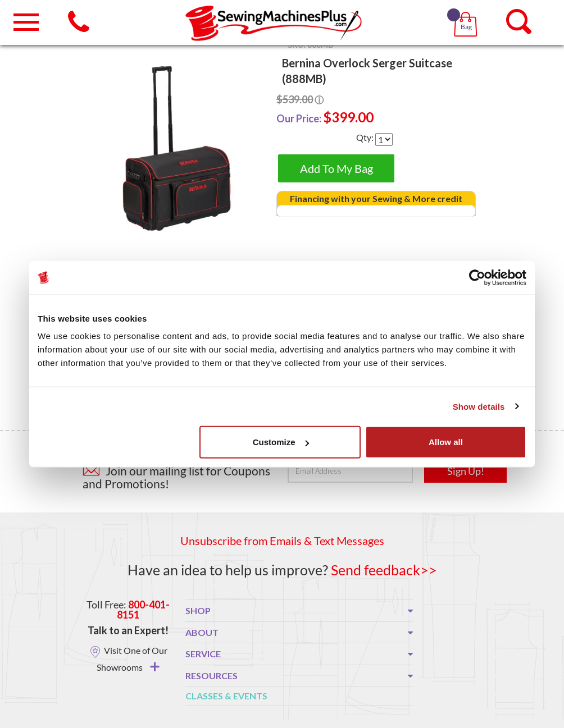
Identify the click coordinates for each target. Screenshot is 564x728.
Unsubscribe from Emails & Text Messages (282, 541)
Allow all (446, 442)
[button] (468, 11)
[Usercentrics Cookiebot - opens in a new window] (477, 277)
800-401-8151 (143, 610)
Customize (281, 442)
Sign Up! (466, 471)
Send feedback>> (384, 570)
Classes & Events (226, 696)
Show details (479, 406)
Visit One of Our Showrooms (132, 658)
